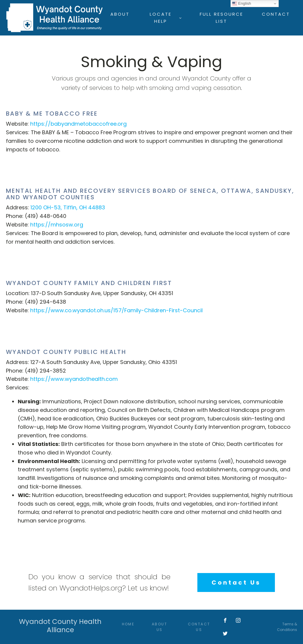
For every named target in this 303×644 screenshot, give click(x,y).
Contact (276, 14)
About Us (159, 627)
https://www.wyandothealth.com (74, 379)
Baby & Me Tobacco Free (52, 114)
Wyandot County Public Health (66, 352)
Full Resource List (221, 18)
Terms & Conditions (287, 627)
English (242, 4)
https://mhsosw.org (57, 225)
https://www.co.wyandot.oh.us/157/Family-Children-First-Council (116, 310)
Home (128, 624)
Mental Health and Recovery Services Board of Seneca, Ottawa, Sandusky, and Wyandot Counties (150, 194)
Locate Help (161, 18)
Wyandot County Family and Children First (89, 283)
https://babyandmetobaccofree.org (78, 124)
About (120, 14)
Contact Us (236, 582)
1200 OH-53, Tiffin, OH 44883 (68, 207)
